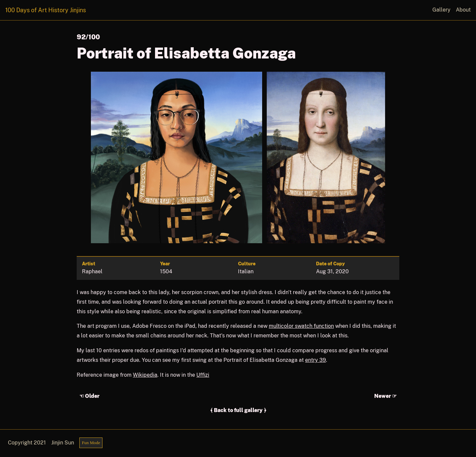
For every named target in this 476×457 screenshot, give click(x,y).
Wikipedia (145, 375)
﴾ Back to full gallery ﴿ (238, 410)
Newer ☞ (385, 396)
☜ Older (89, 396)
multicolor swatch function (301, 326)
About (463, 10)
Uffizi (203, 375)
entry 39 (316, 360)
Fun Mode (91, 443)
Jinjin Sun (63, 443)
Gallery (441, 10)
